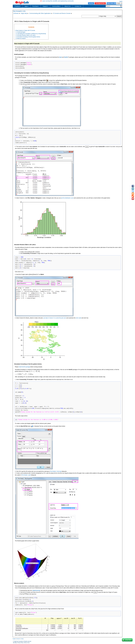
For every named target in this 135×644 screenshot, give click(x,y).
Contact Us (78, 6)
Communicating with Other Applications (40, 13)
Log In (121, 1)
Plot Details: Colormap (56, 471)
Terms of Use (27, 643)
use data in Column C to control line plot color (55, 318)
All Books (16, 13)
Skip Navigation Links (19, 11)
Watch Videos (111, 3)
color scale (78, 318)
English (14, 639)
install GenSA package (24, 367)
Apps (27, 6)
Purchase (36, 6)
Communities (56, 6)
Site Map (15, 643)
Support (45, 6)
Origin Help (24, 13)
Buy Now (91, 3)
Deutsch (18, 639)
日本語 (22, 639)
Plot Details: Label (26, 475)
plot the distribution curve (67, 198)
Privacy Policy (20, 643)
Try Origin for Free (100, 3)
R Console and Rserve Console (62, 13)
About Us (68, 6)
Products (18, 6)
